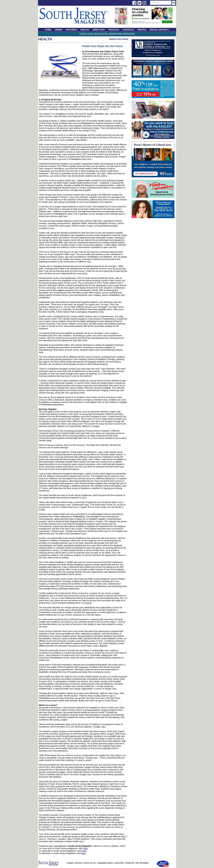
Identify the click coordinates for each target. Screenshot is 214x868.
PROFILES (114, 30)
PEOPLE (142, 30)
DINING (59, 30)
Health (45, 39)
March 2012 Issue (119, 39)
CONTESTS (128, 30)
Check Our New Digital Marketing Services (107, 34)
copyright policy (105, 863)
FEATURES (72, 30)
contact (70, 863)
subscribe (119, 863)
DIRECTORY (99, 30)
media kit (130, 863)
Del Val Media (142, 863)
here (86, 848)
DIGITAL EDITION (160, 30)
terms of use (90, 863)
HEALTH (85, 30)
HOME (48, 30)
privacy (79, 863)
